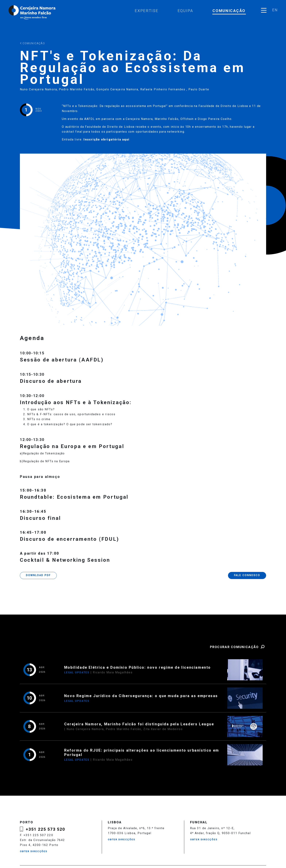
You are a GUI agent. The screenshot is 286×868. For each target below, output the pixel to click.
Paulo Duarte (199, 89)
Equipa (185, 11)
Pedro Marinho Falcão (77, 89)
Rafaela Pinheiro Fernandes (163, 89)
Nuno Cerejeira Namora (38, 89)
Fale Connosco (247, 575)
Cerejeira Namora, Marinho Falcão (32, 12)
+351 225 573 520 (45, 829)
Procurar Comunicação (238, 647)
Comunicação (229, 11)
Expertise (147, 11)
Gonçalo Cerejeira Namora (117, 89)
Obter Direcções (34, 851)
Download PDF (38, 575)
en (275, 10)
